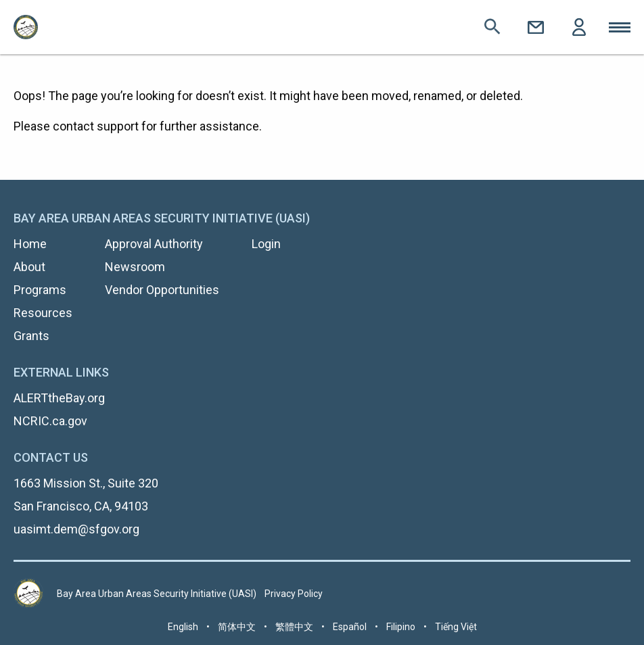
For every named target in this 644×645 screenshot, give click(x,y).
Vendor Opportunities (162, 290)
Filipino (401, 627)
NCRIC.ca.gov (50, 421)
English (183, 627)
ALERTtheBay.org (59, 398)
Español (350, 627)
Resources (43, 313)
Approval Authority (154, 244)
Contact (536, 27)
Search (492, 27)
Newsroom (135, 267)
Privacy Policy (294, 594)
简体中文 (237, 627)
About (29, 267)
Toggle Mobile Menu (620, 27)
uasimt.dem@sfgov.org (76, 529)
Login (579, 27)
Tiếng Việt (456, 627)
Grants (31, 336)
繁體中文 (294, 627)
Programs (40, 290)
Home (30, 244)
